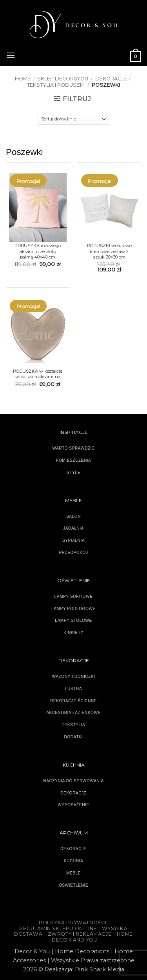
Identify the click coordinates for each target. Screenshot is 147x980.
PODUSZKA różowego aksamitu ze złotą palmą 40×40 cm (38, 251)
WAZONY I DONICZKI (74, 677)
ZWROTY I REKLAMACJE (80, 934)
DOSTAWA (28, 934)
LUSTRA (73, 689)
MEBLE (73, 873)
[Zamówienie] (73, 119)
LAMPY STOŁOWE (73, 620)
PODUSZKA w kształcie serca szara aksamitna (38, 374)
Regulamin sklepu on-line (58, 928)
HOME (125, 934)
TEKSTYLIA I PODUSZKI (56, 85)
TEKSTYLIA (74, 725)
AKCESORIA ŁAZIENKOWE (73, 713)
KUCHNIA (73, 861)
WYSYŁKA (115, 928)
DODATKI (73, 737)
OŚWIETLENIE (73, 885)
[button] (11, 54)
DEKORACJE (111, 79)
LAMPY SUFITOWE (74, 597)
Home (23, 79)
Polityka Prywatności (73, 923)
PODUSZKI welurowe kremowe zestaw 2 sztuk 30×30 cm (109, 251)
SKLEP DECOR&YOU (63, 79)
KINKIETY (73, 633)
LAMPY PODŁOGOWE (73, 609)
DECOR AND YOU (74, 940)
